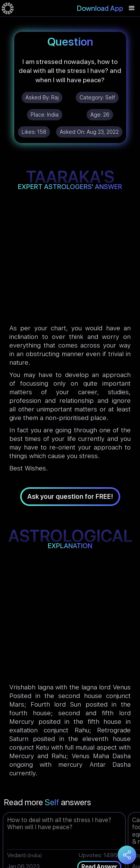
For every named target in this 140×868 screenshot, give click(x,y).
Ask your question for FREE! (70, 496)
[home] (8, 8)
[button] (132, 8)
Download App (100, 8)
